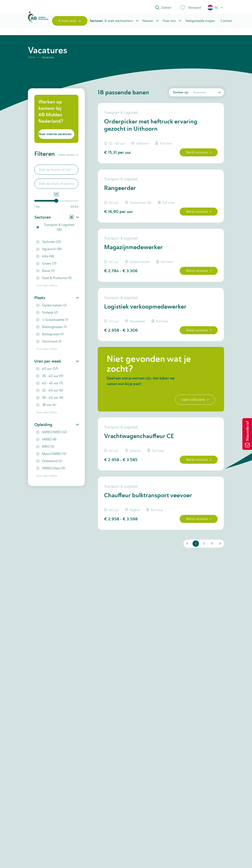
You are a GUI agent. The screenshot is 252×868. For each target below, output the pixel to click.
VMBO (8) (46, 442)
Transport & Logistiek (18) (55, 229)
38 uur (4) (46, 407)
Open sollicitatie (194, 404)
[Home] (38, 23)
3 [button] (211, 550)
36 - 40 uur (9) (50, 378)
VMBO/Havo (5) (51, 470)
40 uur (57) (47, 371)
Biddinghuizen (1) (51, 329)
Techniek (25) (49, 244)
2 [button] (203, 550)
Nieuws (148, 23)
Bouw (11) (45, 273)
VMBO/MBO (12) (51, 434)
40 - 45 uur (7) (49, 385)
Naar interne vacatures (55, 136)
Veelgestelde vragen (200, 23)
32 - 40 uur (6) (50, 393)
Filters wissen (68, 157)
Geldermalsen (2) (51, 307)
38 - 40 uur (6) (50, 400)
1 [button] (195, 550)
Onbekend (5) (49, 463)
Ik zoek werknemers (119, 23)
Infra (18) (45, 258)
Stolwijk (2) (47, 315)
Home (32, 60)
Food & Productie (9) (54, 280)
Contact (226, 23)
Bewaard (190, 8)
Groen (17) (46, 266)
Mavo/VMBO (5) (51, 456)
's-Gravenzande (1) (52, 322)
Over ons (169, 23)
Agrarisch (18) (49, 251)
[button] (215, 8)
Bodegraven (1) (50, 336)
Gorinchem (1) (49, 344)
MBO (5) (45, 449)
